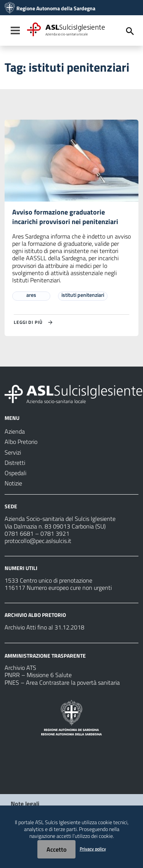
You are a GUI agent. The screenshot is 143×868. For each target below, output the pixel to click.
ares (31, 295)
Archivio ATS (20, 668)
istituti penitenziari (83, 295)
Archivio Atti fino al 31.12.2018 (44, 627)
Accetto (56, 849)
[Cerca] (130, 31)
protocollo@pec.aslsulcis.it (38, 541)
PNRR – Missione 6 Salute (38, 675)
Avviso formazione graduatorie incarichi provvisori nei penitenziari (65, 217)
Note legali (25, 804)
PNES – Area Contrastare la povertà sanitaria (62, 682)
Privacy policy (93, 849)
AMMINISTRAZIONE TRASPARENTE (45, 655)
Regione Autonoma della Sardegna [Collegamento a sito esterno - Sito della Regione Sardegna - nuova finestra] (56, 8)
